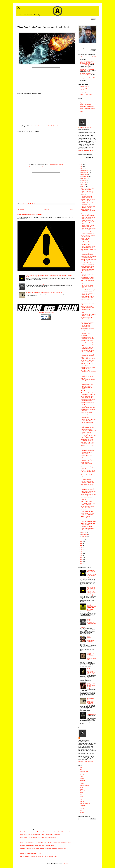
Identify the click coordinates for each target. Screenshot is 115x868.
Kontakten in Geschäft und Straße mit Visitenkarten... (88, 264)
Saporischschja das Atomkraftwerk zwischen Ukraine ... (87, 518)
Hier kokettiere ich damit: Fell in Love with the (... (88, 417)
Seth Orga (82, 805)
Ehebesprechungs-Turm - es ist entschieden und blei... (88, 254)
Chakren (82, 773)
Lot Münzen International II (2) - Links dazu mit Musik (87, 74)
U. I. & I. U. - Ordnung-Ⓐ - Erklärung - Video (87, 203)
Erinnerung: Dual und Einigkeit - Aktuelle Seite (88, 524)
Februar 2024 (85, 534)
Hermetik (82, 778)
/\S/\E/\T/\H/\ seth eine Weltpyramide (91, 714)
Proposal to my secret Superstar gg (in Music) (87, 433)
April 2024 (84, 187)
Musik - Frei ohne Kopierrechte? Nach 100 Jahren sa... (87, 464)
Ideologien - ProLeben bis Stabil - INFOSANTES (87, 376)
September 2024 (85, 176)
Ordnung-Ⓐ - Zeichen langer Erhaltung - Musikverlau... (88, 489)
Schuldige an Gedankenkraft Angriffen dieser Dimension (88, 446)
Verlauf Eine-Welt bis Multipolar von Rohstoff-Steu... (88, 291)
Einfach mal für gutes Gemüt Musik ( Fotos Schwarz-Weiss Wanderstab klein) (38, 837)
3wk (81, 768)
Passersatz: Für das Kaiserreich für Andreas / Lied (87, 311)
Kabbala (82, 784)
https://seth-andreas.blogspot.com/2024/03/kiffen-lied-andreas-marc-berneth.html (51, 126)
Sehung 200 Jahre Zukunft (86, 95)
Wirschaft (82, 812)
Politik (81, 796)
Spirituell (82, 809)
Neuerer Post (21, 210)
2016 (81, 553)
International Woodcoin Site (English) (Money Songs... (88, 403)
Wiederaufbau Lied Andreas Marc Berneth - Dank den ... (88, 278)
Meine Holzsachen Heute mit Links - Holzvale (88, 236)
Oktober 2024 (85, 174)
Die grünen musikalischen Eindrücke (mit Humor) (87, 413)
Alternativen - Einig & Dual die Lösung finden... (88, 294)
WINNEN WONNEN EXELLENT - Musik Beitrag (88, 358)
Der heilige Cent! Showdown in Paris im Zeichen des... (88, 529)
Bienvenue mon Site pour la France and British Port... (88, 351)
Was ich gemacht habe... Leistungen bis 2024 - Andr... (88, 407)
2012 (81, 562)
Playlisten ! (82, 103)
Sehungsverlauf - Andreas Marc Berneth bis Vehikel (88, 492)
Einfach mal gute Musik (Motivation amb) (86, 475)
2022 (81, 541)
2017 (81, 551)
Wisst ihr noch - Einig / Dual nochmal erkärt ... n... (87, 460)
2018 (81, 549)
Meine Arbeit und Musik (85, 105)
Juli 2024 (84, 180)
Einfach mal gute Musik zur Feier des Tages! (87, 333)
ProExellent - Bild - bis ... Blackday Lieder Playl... (87, 384)
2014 (81, 558)
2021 (81, 543)
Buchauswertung (84, 771)
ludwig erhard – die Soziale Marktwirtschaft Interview (87, 427)
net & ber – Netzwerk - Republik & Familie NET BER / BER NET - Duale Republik (91, 607)
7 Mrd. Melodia (84, 391)
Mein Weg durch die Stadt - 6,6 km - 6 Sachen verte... (88, 436)
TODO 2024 (84, 335)
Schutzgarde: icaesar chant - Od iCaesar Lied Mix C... (88, 323)
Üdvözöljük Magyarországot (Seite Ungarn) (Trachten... (88, 215)
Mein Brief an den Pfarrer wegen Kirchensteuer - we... (88, 232)
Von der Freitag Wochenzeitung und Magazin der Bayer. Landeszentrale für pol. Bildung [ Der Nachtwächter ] (87, 63)
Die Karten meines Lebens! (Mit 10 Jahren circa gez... (88, 479)
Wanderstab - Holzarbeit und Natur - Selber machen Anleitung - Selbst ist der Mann (91, 671)
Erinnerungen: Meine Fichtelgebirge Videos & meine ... (87, 388)
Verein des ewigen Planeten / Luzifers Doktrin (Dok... (88, 400)
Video (81, 811)
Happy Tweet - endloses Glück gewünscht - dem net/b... (88, 297)
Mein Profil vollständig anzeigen (86, 151)
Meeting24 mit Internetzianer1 (87, 106)
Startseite (47, 210)
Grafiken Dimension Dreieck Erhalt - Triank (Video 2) (88, 267)
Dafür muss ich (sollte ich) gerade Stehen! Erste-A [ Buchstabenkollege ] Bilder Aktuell (40, 835)
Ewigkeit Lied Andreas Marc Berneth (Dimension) (88, 348)
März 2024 (84, 532)
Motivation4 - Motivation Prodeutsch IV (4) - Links (87, 307)
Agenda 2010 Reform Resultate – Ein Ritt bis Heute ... (88, 420)
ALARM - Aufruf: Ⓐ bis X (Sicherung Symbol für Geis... (87, 287)
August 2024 (84, 178)
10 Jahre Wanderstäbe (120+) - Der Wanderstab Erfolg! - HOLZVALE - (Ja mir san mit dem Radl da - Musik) (46, 843)
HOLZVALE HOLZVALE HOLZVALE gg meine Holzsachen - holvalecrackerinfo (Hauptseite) (47, 284)
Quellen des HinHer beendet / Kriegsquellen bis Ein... (88, 397)
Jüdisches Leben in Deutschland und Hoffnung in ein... (88, 372)
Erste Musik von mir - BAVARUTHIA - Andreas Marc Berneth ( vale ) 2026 (87, 69)
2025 (81, 166)
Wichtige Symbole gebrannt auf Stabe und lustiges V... (88, 257)
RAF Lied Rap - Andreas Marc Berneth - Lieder (88, 244)
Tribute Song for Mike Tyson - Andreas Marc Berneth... (88, 514)
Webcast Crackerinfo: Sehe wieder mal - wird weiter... (88, 443)
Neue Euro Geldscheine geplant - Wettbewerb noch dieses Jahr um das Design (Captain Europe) (43, 848)
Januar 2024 (84, 537)
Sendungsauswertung (85, 803)
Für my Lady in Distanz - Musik (88, 521)
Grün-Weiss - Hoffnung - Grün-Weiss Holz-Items (88, 504)
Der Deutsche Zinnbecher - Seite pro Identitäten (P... (87, 440)
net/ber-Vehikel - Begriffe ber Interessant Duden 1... (88, 361)
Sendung (82, 802)
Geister (82, 777)
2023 (81, 539)
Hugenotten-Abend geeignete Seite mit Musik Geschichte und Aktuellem (37, 845)
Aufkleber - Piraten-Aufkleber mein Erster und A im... (88, 226)
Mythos (82, 793)
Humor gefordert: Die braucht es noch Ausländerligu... (88, 247)
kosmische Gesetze (84, 786)
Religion (82, 800)
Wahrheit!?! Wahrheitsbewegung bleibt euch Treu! (88, 380)
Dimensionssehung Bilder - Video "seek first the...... (87, 270)
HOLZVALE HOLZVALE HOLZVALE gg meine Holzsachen (88, 87)
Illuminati (82, 782)
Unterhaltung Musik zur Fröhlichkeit (86, 453)
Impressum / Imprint (84, 113)
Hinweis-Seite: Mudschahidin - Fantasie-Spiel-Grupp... (88, 218)
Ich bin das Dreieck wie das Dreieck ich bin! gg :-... (87, 507)
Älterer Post (72, 210)
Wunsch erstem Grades (87, 501)
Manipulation (83, 791)
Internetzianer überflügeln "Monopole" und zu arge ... (88, 341)
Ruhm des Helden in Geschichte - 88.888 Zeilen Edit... (88, 211)
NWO (81, 795)
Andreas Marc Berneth (86, 127)
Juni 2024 (84, 183)
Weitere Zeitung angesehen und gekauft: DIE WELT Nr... (88, 329)
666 (81, 769)
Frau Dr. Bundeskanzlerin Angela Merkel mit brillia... (88, 423)
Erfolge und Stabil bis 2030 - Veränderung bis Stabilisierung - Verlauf (91, 686)
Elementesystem (84, 775)
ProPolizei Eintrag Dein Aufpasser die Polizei (87, 300)
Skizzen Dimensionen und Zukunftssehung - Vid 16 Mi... (87, 222)
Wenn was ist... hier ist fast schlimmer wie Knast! (87, 189)
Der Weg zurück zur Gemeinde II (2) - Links (31, 854)
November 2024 (85, 172)
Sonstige (82, 807)
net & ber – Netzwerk (85, 93)
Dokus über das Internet (87, 527)
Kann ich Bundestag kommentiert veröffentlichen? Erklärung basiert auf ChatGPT (39, 856)
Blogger (66, 864)
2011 (81, 564)
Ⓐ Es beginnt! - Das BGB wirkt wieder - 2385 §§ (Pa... (88, 315)
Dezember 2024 (85, 170)
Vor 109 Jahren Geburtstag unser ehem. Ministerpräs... (88, 355)
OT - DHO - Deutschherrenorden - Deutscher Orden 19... (87, 196)
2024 (81, 168)
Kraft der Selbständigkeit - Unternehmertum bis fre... (88, 485)
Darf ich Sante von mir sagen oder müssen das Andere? (88, 511)
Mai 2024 (84, 185)
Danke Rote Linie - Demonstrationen (86, 326)
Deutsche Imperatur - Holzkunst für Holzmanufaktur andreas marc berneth (91, 640)
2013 (81, 560)
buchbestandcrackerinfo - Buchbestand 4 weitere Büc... (87, 319)
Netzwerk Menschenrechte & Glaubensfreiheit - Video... (88, 450)
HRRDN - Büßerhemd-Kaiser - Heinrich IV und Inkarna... (88, 200)
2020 (81, 545)
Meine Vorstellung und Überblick (87, 108)
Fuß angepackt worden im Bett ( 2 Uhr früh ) (30, 215)
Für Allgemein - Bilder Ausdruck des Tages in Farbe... (88, 260)
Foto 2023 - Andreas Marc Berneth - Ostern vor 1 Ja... (88, 482)
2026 (81, 164)
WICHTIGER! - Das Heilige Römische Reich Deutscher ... (88, 282)
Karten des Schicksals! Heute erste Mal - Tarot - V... (88, 207)
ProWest (82, 798)
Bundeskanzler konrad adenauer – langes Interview (88, 430)
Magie (81, 789)
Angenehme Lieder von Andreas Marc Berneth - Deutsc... (87, 274)
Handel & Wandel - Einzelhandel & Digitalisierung (85, 240)
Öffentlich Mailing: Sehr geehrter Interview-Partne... (88, 456)
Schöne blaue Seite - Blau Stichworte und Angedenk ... (88, 338)
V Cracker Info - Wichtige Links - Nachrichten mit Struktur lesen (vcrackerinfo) (44, 293)
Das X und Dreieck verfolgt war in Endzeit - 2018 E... (88, 229)
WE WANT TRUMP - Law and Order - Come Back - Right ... (88, 472)
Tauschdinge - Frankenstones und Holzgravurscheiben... (88, 393)
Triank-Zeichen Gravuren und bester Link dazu (88, 368)
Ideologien (82, 780)
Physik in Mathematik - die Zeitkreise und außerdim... (88, 192)
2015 (81, 555)
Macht (81, 787)
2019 (81, 547)
